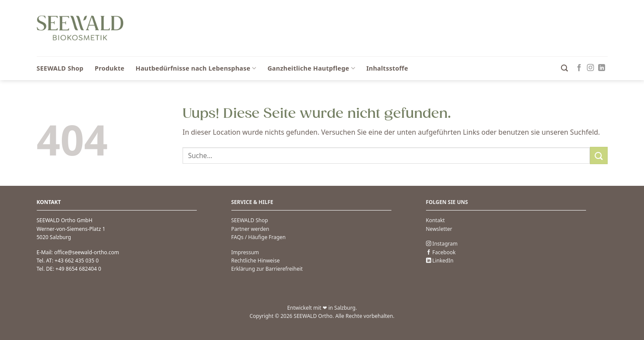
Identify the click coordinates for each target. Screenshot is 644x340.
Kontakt (436, 220)
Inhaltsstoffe (387, 68)
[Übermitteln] (599, 155)
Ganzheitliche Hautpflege (311, 68)
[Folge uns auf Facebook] (579, 68)
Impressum (245, 252)
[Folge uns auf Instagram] (590, 68)
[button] (564, 68)
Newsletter (439, 229)
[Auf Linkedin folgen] (602, 68)
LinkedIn (440, 261)
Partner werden (250, 229)
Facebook (441, 252)
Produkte (110, 68)
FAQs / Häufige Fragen (259, 237)
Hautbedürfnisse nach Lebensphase (196, 68)
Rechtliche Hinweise (256, 261)
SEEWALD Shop (60, 68)
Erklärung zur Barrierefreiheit (267, 269)
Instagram (442, 244)
